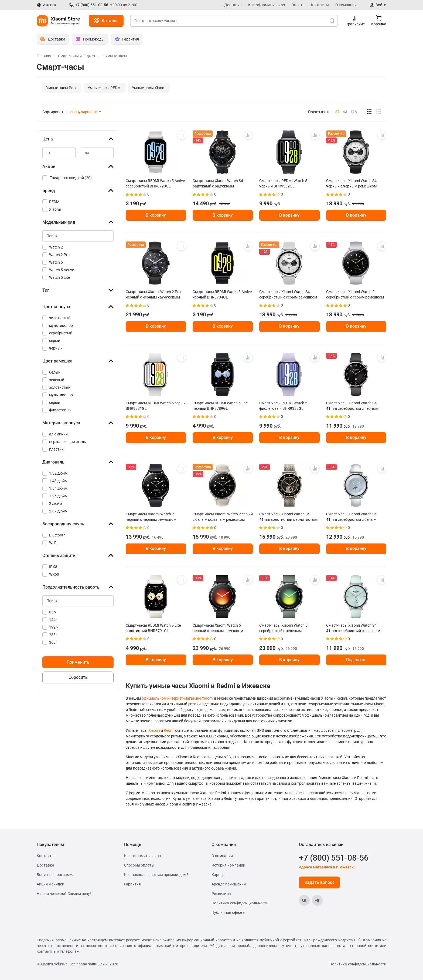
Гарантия (132, 884)
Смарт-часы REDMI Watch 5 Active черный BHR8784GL (222, 294)
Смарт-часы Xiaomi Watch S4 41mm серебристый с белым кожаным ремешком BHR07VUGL (356, 517)
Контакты (320, 5)
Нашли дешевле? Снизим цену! (64, 894)
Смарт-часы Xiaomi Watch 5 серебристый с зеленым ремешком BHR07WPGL (283, 628)
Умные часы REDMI (105, 88)
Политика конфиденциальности (240, 903)
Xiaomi (154, 730)
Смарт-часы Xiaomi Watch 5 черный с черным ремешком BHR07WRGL (218, 628)
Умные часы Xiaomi (149, 88)
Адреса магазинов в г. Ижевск (326, 867)
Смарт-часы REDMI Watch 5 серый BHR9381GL (156, 406)
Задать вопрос (319, 882)
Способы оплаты (139, 865)
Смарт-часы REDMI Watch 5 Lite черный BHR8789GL (220, 406)
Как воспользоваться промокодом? (156, 875)
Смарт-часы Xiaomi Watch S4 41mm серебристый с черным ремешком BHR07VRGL (352, 406)
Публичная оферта (228, 912)
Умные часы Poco (62, 88)
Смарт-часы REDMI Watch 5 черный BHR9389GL (283, 183)
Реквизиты (221, 894)
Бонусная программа (56, 875)
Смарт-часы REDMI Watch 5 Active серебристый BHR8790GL (155, 183)
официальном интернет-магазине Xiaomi (178, 698)
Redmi (169, 730)
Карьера (219, 875)
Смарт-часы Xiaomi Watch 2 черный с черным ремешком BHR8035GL (151, 517)
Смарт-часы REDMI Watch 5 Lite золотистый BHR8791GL (153, 628)
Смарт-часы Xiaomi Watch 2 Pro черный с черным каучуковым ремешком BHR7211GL (153, 294)
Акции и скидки (50, 884)
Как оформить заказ (267, 5)
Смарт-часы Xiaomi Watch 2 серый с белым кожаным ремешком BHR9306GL (223, 517)
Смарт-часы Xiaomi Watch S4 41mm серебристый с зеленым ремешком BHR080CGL (353, 628)
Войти (381, 5)
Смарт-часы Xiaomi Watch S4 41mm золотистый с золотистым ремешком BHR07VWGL (288, 517)
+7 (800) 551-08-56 (92, 5)
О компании (346, 5)
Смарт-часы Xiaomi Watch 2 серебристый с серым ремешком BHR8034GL (355, 294)
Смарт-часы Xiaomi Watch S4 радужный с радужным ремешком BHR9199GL (218, 183)
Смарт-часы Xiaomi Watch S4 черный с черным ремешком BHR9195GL (351, 183)
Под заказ (356, 660)
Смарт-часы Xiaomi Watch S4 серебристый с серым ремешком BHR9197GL (288, 294)
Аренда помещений (229, 884)
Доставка (233, 5)
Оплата (298, 5)
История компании (228, 865)
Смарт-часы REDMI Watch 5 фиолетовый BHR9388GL (283, 406)
